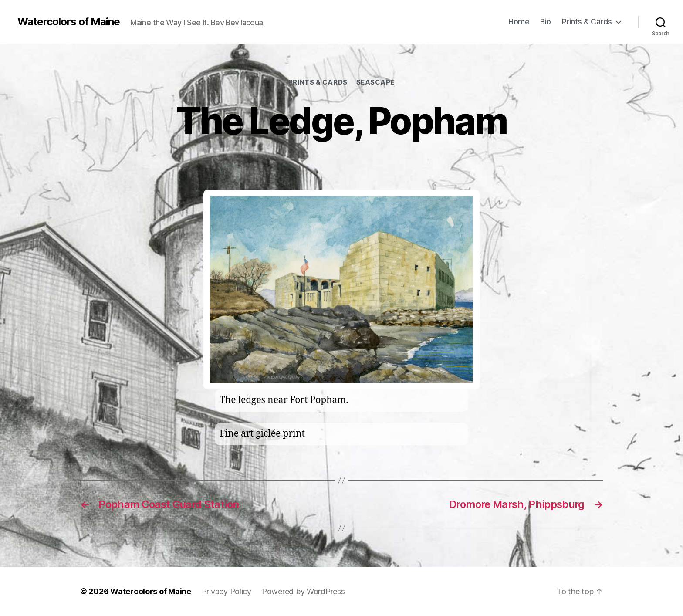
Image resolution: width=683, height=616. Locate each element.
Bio (546, 22)
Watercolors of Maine (69, 22)
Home (519, 22)
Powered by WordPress (303, 591)
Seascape (375, 82)
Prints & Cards (587, 22)
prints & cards (318, 82)
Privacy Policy (227, 591)
